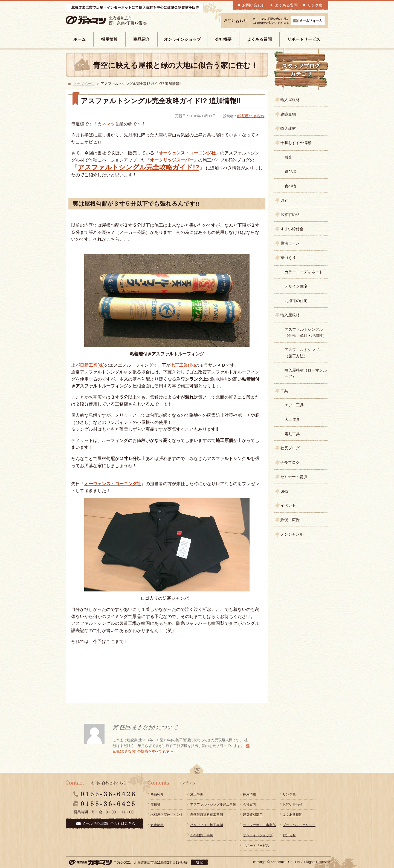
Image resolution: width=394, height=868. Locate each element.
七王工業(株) (183, 365)
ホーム (79, 39)
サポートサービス (304, 39)
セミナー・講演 (294, 477)
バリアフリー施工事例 (207, 825)
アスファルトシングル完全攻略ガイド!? (138, 167)
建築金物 (288, 114)
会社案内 (250, 804)
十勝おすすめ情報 (296, 143)
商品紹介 (141, 39)
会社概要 (223, 39)
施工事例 (197, 794)
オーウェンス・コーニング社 (187, 153)
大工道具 (292, 419)
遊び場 (290, 171)
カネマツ (106, 124)
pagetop (197, 771)
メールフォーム (308, 21)
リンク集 (315, 5)
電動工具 (292, 434)
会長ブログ (290, 462)
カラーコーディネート (304, 272)
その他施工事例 (202, 835)
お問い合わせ (254, 5)
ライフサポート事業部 (259, 825)
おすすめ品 (290, 214)
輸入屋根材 (290, 100)
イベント (288, 505)
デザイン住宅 (296, 286)
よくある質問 (286, 5)
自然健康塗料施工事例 (207, 815)
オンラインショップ (182, 39)
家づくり (288, 258)
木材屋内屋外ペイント (167, 815)
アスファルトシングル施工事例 (213, 804)
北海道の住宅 (296, 301)
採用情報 (109, 39)
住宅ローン (290, 243)
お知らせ (289, 835)
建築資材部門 (253, 815)
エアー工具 (294, 405)
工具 (284, 391)
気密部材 (157, 825)
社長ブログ (290, 448)
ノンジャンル (292, 534)
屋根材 (155, 804)
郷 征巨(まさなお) (251, 116)
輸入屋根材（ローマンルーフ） (306, 373)
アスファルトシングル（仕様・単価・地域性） (306, 332)
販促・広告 (290, 520)
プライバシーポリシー (299, 825)
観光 (288, 157)
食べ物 (290, 186)
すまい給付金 (292, 229)
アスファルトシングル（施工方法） (304, 353)
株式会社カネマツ (94, 20)
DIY (284, 200)
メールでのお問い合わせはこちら (104, 824)
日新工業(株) (92, 365)
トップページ (84, 84)
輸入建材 (288, 128)
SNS (284, 491)
